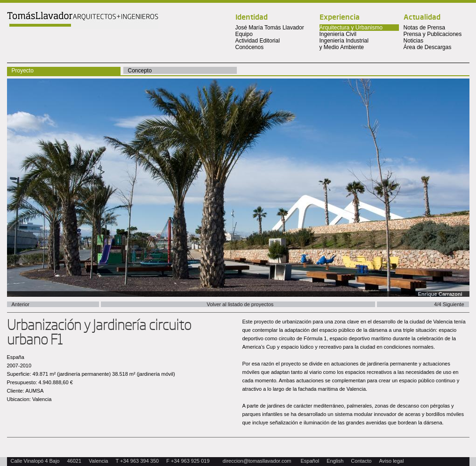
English (335, 461)
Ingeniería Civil (338, 34)
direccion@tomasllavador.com (257, 461)
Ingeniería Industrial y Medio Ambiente (344, 44)
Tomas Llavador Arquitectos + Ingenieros (83, 20)
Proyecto (23, 71)
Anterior (21, 304)
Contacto (361, 461)
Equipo (244, 34)
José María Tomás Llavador (270, 28)
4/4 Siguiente (449, 304)
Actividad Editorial (258, 41)
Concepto (140, 71)
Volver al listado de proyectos (240, 304)
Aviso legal (391, 461)
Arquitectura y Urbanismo (351, 28)
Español (310, 461)
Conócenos (250, 47)
